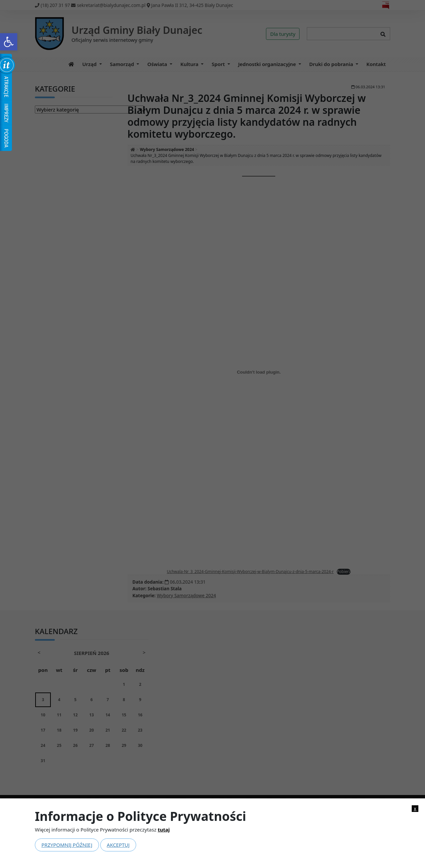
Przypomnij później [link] (67, 845)
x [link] (415, 808)
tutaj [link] (164, 830)
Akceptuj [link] (118, 845)
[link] (9, 42)
